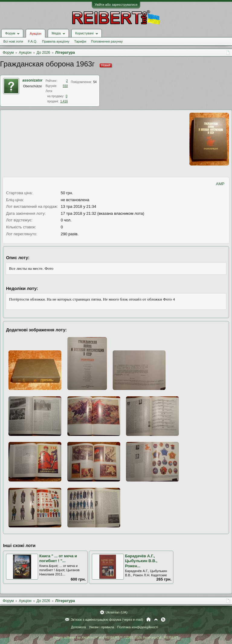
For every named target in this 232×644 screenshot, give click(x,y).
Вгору (156, 620)
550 (65, 86)
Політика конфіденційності (138, 627)
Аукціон (35, 34)
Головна (148, 620)
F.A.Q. (32, 41)
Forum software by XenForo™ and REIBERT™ (116, 637)
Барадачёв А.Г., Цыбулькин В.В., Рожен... (141, 561)
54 (95, 82)
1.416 (64, 101)
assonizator (32, 80)
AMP (220, 184)
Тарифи (80, 41)
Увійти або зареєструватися (116, 5)
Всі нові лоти (13, 41)
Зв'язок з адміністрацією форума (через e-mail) (107, 620)
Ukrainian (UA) (116, 612)
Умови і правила (101, 627)
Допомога (78, 627)
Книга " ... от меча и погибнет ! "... (58, 559)
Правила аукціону (56, 41)
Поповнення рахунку (107, 41)
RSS (163, 620)
